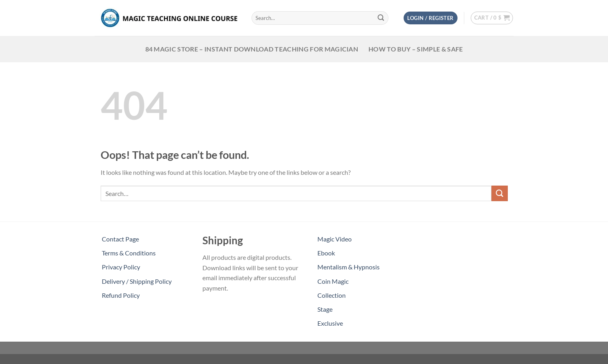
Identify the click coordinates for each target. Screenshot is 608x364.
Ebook (326, 253)
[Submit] (381, 18)
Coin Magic (333, 281)
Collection (332, 295)
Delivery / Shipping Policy (137, 281)
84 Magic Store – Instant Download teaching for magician (252, 49)
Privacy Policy (121, 267)
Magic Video (335, 239)
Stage (325, 309)
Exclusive (330, 323)
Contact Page (120, 239)
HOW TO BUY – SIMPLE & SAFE (416, 49)
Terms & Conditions (129, 253)
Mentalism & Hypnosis (349, 267)
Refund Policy (121, 295)
